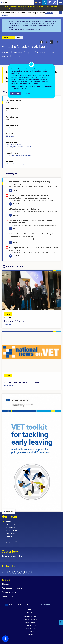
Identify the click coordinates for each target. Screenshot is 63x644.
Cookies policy (30, 622)
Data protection (30, 628)
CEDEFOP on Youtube (14, 572)
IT (11, 256)
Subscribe (11, 30)
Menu (60, 3)
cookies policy (42, 86)
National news (9, 386)
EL (11, 204)
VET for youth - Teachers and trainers (19, 147)
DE (11, 190)
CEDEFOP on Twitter (9, 572)
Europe (11, 136)
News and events (9, 592)
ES (11, 229)
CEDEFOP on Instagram (25, 572)
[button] (42, 42)
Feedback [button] (61, 623)
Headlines (7, 324)
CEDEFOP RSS (30, 572)
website (11, 28)
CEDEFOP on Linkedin (20, 572)
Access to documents (30, 619)
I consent (16, 93)
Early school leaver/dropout (17, 164)
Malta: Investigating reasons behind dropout (22, 382)
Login (50, 3)
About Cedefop (8, 596)
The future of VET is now (14, 321)
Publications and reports (12, 588)
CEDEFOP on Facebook (4, 572)
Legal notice (30, 631)
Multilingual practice (30, 616)
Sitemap (30, 634)
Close (60, 13)
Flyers (8, 128)
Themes (5, 584)
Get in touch (11, 517)
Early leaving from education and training (19, 155)
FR (11, 242)
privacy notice (20, 88)
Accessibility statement (30, 613)
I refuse (27, 93)
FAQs (30, 610)
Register (55, 3)
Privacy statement (30, 625)
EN (11, 215)
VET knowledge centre (14, 144)
